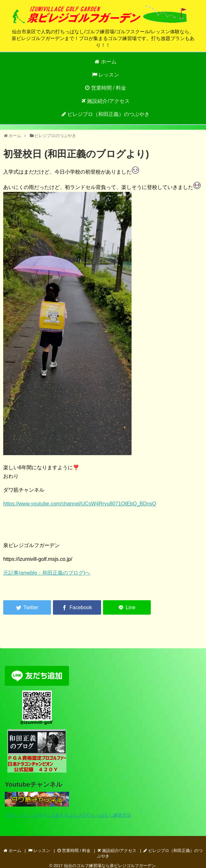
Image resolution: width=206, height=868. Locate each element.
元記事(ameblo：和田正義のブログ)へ (47, 573)
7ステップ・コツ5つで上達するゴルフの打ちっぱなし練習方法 (68, 815)
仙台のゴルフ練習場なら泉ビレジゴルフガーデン (110, 866)
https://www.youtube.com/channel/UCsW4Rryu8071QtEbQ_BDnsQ (80, 504)
